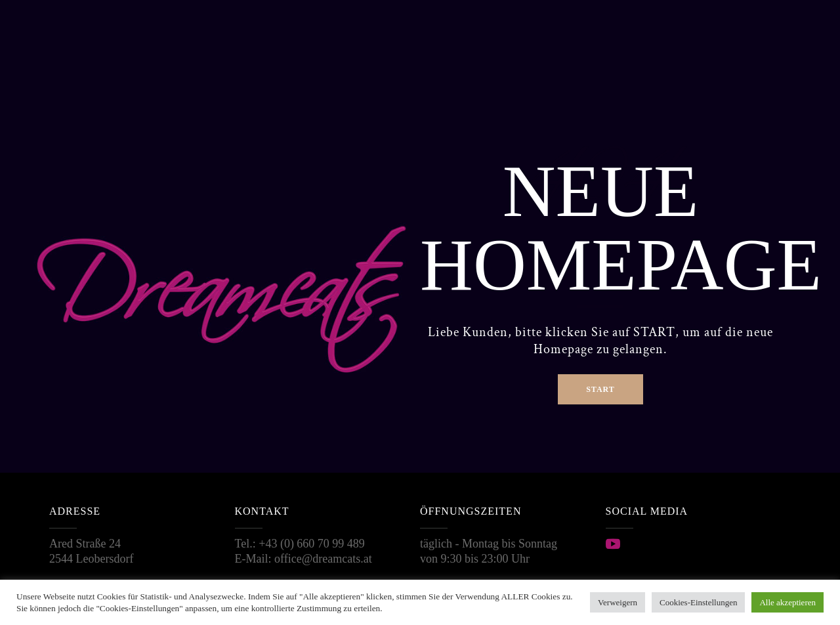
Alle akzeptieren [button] (787, 602)
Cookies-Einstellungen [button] (698, 602)
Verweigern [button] (618, 602)
